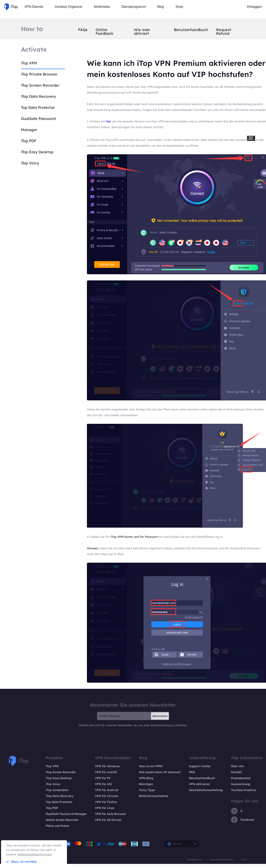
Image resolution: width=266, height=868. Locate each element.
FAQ (192, 772)
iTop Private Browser (39, 74)
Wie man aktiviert (142, 32)
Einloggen (255, 7)
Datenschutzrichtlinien (222, 859)
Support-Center (200, 766)
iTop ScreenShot (57, 790)
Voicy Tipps (147, 790)
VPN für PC (103, 778)
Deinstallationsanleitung (206, 790)
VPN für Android (107, 790)
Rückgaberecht (195, 859)
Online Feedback (104, 32)
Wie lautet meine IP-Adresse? (160, 772)
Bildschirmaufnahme (154, 796)
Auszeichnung (240, 784)
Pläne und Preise (57, 826)
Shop (179, 7)
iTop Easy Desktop (37, 152)
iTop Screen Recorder (40, 85)
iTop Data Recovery (38, 96)
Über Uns (237, 766)
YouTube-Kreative (243, 790)
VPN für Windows (107, 766)
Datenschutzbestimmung (35, 854)
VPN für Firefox (106, 802)
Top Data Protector (38, 107)
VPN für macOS (106, 772)
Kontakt (236, 772)
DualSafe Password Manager (66, 814)
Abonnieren (160, 716)
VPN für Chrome (107, 796)
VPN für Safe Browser (111, 814)
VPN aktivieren (199, 784)
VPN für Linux (105, 808)
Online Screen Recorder (62, 820)
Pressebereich (241, 778)
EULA (244, 859)
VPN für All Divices (108, 820)
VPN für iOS (103, 784)
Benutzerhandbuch (191, 30)
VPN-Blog (146, 778)
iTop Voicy (30, 163)
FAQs (83, 30)
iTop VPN (29, 63)
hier (109, 121)
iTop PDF (29, 141)
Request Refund (224, 32)
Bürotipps (146, 784)
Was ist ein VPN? (151, 766)
